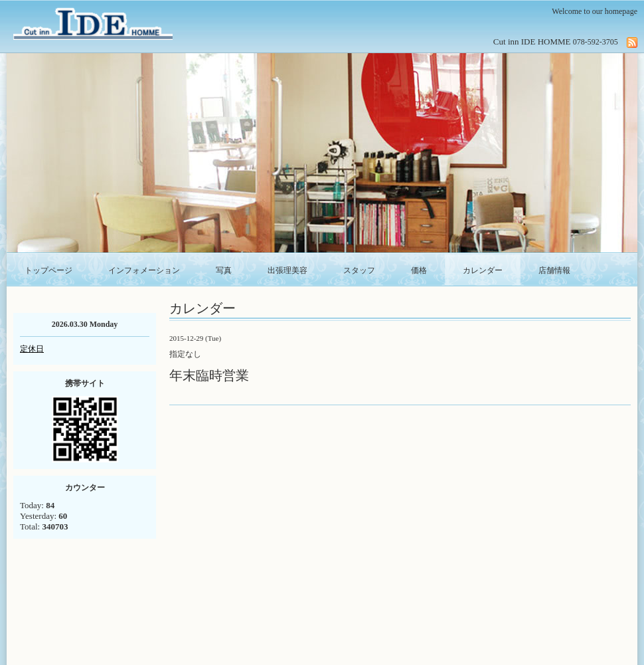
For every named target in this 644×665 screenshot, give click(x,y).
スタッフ (359, 270)
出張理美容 (287, 270)
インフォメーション (144, 270)
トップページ (48, 270)
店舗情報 (554, 270)
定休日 (32, 349)
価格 (419, 270)
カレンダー (483, 270)
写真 (224, 270)
